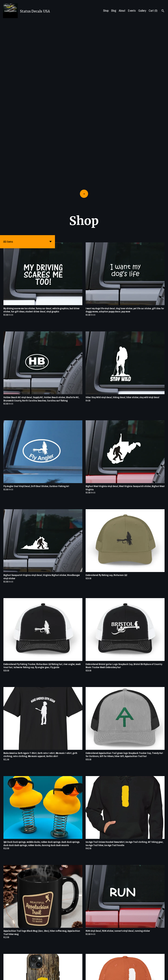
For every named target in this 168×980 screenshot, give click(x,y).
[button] (27, 74)
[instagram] (164, 975)
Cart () (153, 11)
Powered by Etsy (35, 975)
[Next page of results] (104, 966)
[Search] (163, 11)
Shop (106, 11)
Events (132, 11)
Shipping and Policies (130, 975)
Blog (114, 11)
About (122, 11)
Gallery (142, 11)
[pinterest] (159, 975)
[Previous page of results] (64, 966)
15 (100, 966)
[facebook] (147, 975)
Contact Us (112, 975)
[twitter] (153, 975)
